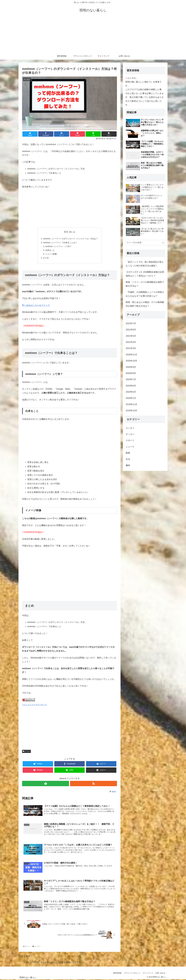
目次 (66, 232)
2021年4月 (131, 342)
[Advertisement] (93, 35)
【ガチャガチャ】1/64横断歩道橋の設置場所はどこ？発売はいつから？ (145, 274)
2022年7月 (131, 323)
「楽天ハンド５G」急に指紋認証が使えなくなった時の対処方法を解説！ (145, 264)
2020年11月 (131, 355)
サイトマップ (148, 973)
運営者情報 (117, 973)
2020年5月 (131, 392)
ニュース (130, 447)
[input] (145, 243)
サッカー (130, 434)
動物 (128, 453)
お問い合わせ (160, 973)
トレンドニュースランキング (34, 705)
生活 (128, 459)
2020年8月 (131, 373)
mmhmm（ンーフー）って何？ (59, 246)
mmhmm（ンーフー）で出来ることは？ (60, 243)
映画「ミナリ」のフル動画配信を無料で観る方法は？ (145, 284)
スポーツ (130, 441)
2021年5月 (131, 336)
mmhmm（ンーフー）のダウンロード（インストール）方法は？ (71, 239)
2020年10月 (131, 361)
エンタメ (26, 751)
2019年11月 (131, 404)
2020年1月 (131, 398)
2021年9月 (131, 330)
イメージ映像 (51, 254)
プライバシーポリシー (132, 973)
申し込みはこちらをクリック (36, 306)
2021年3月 (131, 348)
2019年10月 (131, 411)
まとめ (46, 258)
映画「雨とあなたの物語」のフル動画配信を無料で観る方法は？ (145, 304)
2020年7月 (131, 380)
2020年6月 (131, 386)
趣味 (128, 465)
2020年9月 (131, 367)
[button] (163, 243)
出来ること (50, 250)
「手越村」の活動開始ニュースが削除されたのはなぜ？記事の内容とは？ (145, 294)
